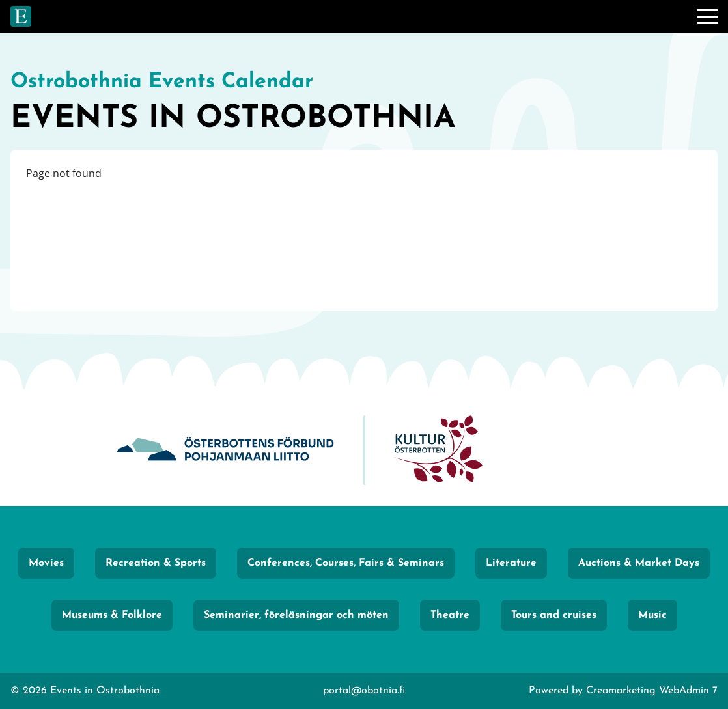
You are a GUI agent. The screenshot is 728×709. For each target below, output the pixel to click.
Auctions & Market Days (639, 563)
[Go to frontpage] (21, 16)
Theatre (450, 615)
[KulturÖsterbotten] (438, 450)
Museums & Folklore (112, 615)
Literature (511, 563)
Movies (46, 563)
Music (652, 615)
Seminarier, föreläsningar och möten (296, 615)
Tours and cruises (554, 615)
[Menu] (707, 16)
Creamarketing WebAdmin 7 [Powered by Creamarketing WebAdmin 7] (652, 691)
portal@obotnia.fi (364, 691)
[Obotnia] (225, 450)
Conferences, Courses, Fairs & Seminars (346, 563)
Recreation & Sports (156, 563)
